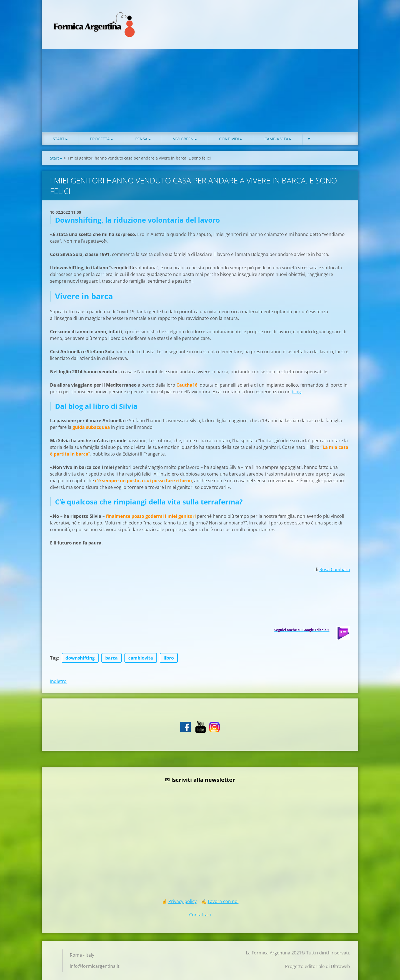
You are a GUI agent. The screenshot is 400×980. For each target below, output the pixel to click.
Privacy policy (182, 901)
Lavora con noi (223, 901)
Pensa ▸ (143, 139)
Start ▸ (60, 139)
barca (112, 658)
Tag (54, 658)
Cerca (344, 16)
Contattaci (200, 915)
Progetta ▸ (101, 139)
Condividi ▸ (231, 139)
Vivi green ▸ (185, 139)
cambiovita (141, 658)
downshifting (80, 658)
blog (296, 392)
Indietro (58, 681)
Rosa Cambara (335, 569)
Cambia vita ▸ (278, 139)
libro (169, 658)
